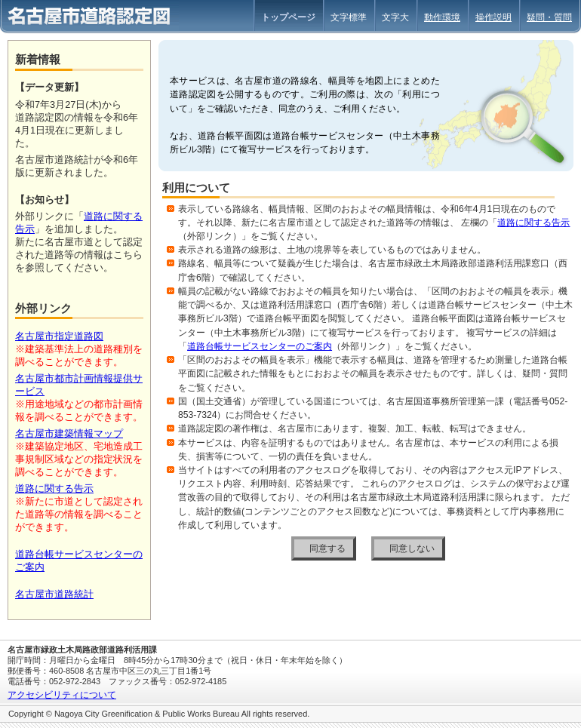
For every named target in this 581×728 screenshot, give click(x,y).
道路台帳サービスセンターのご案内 (260, 346)
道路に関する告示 (533, 223)
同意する (327, 548)
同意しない (412, 548)
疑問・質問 (549, 17)
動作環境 (442, 17)
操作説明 (493, 17)
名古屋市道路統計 (54, 594)
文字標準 (349, 17)
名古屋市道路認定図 (89, 18)
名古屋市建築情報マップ (69, 433)
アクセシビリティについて (62, 695)
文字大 (395, 17)
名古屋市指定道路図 (59, 336)
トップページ (288, 17)
